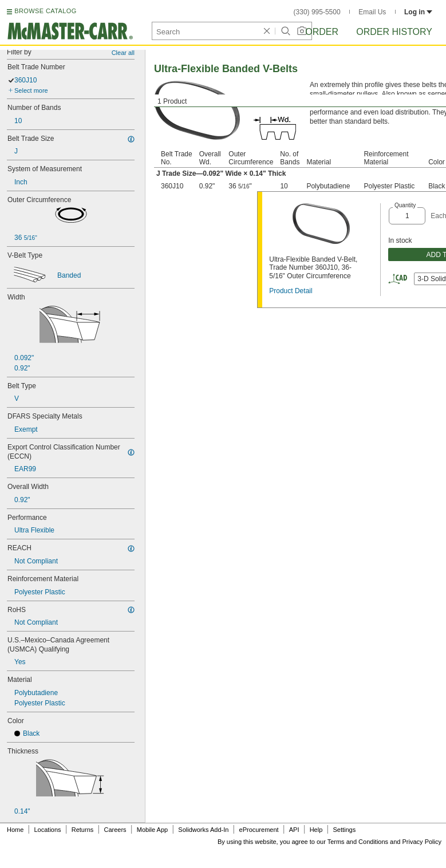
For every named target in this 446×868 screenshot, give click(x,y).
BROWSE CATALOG (45, 11)
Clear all (123, 53)
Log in (418, 12)
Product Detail (291, 291)
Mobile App (152, 830)
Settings (344, 830)
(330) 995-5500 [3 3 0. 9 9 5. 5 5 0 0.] (317, 12)
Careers (115, 830)
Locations (48, 830)
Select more (31, 90)
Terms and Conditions (358, 842)
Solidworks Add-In (203, 830)
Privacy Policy (422, 842)
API (294, 830)
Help (316, 830)
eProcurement (259, 830)
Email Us (372, 12)
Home (15, 830)
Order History (394, 32)
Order (322, 32)
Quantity (405, 205)
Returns (83, 830)
